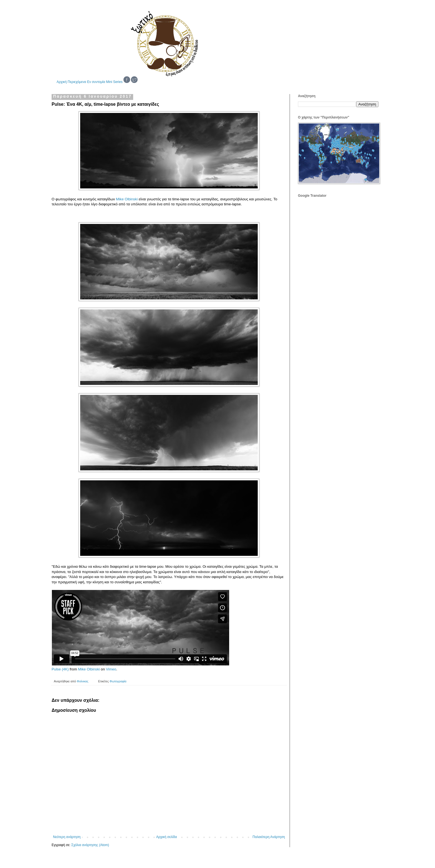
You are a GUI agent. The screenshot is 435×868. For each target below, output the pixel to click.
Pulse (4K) (60, 669)
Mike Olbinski (127, 199)
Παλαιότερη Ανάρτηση (269, 837)
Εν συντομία (96, 82)
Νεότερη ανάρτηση (67, 837)
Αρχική (62, 82)
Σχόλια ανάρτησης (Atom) (90, 845)
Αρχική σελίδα (167, 837)
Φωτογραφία (118, 681)
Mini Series (114, 82)
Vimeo (111, 669)
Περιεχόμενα (77, 82)
